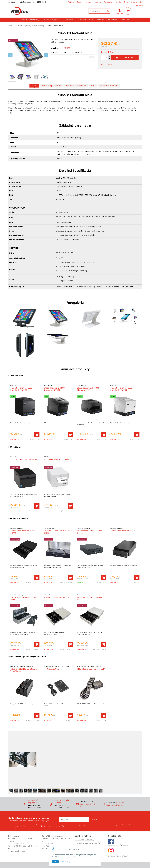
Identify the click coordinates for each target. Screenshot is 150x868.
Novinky (88, 2)
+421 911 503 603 (41, 2)
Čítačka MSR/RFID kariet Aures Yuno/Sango (24, 670)
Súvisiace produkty (109, 86)
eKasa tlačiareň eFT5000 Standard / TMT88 (121, 389)
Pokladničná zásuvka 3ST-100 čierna (57, 532)
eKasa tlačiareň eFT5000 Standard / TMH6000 (88, 389)
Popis (34, 86)
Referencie (108, 2)
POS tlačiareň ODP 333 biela (56, 459)
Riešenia (98, 2)
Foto (93, 86)
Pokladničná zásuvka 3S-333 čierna (89, 532)
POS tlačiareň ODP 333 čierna (24, 459)
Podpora (71, 2)
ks (107, 58)
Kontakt (118, 2)
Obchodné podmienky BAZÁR (88, 843)
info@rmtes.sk (25, 2)
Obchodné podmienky (84, 840)
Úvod (13, 2)
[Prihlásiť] (120, 11)
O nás (126, 2)
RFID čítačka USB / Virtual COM (91, 669)
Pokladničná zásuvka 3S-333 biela (89, 598)
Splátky (80, 2)
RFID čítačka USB (51, 669)
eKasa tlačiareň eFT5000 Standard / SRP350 (55, 389)
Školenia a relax (137, 2)
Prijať (55, 862)
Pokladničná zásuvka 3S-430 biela (56, 598)
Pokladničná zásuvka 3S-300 (123, 531)
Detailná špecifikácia (76, 86)
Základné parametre (52, 86)
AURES (67, 48)
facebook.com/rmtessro (118, 845)
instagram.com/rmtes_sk (118, 856)
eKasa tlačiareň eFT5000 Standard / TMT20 (21, 389)
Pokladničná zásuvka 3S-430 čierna (23, 532)
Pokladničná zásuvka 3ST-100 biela (23, 598)
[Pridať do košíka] (125, 57)
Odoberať (94, 819)
